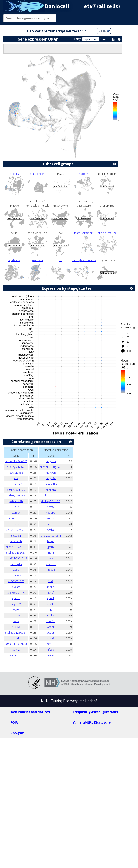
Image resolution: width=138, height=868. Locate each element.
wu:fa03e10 (16, 655)
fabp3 (51, 541)
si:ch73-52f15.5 (16, 490)
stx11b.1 (16, 536)
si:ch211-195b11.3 (16, 558)
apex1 (51, 598)
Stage (103, 39)
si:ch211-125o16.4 (16, 632)
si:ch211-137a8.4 (51, 536)
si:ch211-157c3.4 (16, 552)
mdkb (51, 587)
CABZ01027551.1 (16, 530)
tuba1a (51, 570)
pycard (16, 587)
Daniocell (57, 6)
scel (16, 478)
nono (51, 655)
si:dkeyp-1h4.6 (16, 593)
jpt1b (51, 547)
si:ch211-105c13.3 (16, 644)
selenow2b (16, 501)
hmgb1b (51, 461)
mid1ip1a (16, 564)
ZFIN (104, 31)
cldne (16, 524)
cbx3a (51, 604)
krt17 (16, 507)
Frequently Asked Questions (95, 712)
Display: (77, 39)
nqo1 (16, 638)
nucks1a (51, 490)
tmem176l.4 (16, 518)
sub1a (51, 518)
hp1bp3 (51, 513)
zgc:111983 (16, 473)
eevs (16, 621)
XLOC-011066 (16, 581)
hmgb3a (51, 478)
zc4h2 (51, 638)
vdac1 (51, 627)
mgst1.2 (16, 604)
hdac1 (51, 575)
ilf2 (51, 610)
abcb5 (16, 615)
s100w (16, 627)
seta (51, 558)
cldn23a (16, 575)
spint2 (16, 650)
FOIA (14, 722)
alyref (51, 593)
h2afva (51, 530)
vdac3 (51, 632)
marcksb (51, 473)
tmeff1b (51, 621)
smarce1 (51, 564)
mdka (51, 615)
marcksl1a (51, 484)
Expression (91, 39)
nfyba (51, 650)
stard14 (16, 513)
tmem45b (16, 541)
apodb (16, 598)
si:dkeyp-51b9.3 (16, 495)
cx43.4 (51, 644)
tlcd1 (16, 570)
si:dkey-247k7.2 (16, 467)
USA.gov (17, 733)
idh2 (51, 581)
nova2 (51, 507)
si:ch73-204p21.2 (16, 547)
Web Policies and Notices (30, 712)
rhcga (16, 610)
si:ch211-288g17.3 (51, 467)
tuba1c (51, 524)
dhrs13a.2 (16, 484)
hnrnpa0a (51, 495)
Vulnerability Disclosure (92, 722)
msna (51, 552)
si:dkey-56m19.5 (51, 501)
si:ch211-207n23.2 (16, 461)
